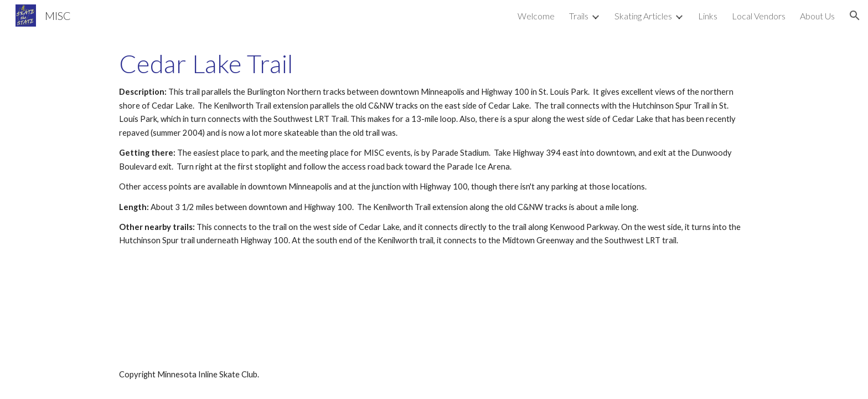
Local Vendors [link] (759, 16)
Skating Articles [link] (643, 16)
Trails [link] (579, 16)
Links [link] (708, 16)
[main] (434, 148)
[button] (855, 16)
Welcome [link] (536, 16)
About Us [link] (817, 16)
